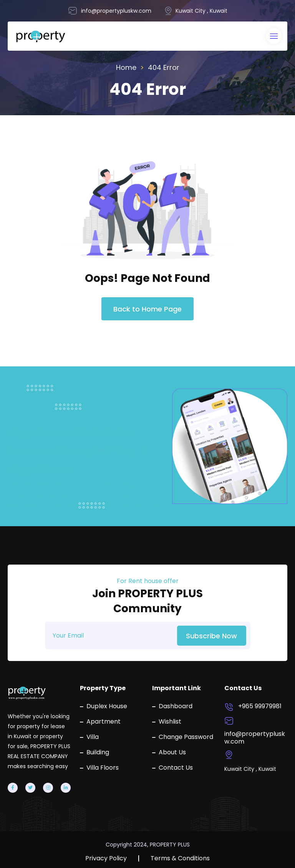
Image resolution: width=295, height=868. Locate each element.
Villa (89, 737)
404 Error (164, 67)
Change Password (183, 737)
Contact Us (172, 768)
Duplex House (104, 706)
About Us (169, 752)
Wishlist (167, 722)
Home (126, 67)
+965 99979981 (260, 706)
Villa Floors (99, 768)
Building (94, 752)
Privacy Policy (106, 858)
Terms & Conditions (180, 858)
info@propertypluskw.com (255, 738)
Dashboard (172, 706)
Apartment (100, 722)
